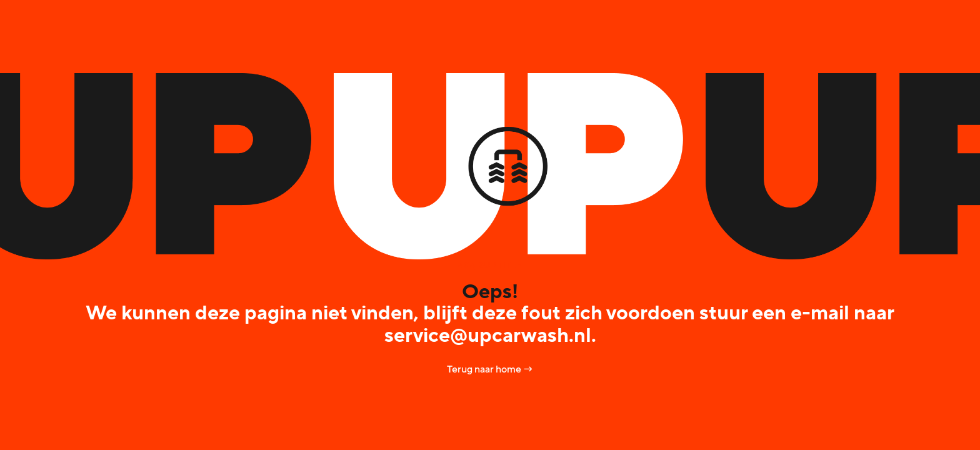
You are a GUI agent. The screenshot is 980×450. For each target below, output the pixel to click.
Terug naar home (490, 369)
